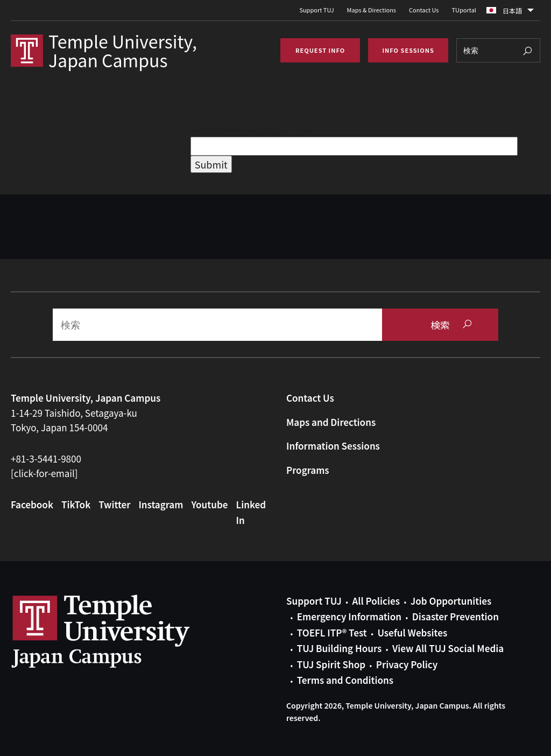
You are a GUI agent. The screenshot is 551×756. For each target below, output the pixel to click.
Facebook (32, 504)
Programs (308, 470)
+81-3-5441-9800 (46, 458)
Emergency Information (349, 616)
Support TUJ (316, 10)
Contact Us (424, 10)
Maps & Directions (372, 10)
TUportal (464, 10)
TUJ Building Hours (339, 648)
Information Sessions (333, 446)
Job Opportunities (451, 601)
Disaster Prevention (455, 616)
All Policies (376, 601)
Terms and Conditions (345, 680)
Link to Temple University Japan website (118, 631)
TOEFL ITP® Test (332, 632)
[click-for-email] (44, 473)
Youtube (209, 504)
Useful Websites (412, 632)
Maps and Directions (331, 422)
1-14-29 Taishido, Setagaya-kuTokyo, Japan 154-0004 (74, 420)
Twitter (114, 504)
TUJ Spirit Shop (331, 664)
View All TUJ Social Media (448, 648)
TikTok (76, 504)
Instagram (161, 504)
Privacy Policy (407, 664)
